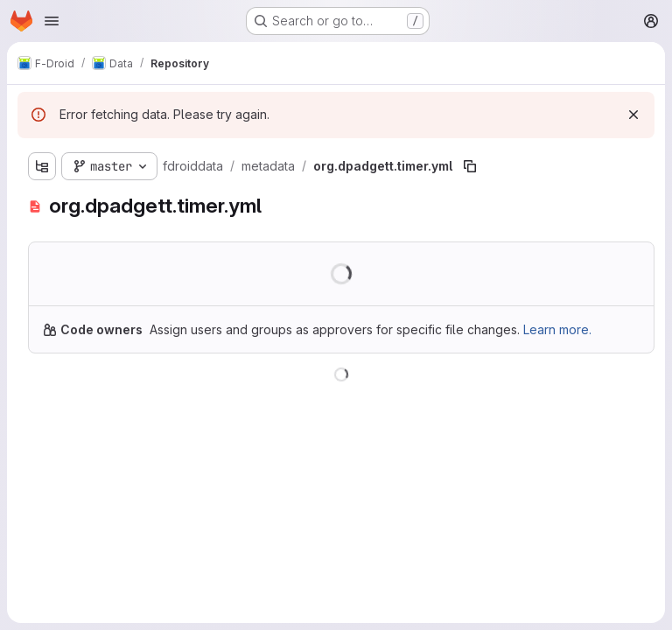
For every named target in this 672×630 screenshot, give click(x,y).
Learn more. (557, 329)
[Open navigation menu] (52, 21)
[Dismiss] (633, 115)
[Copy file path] (470, 166)
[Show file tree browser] (42, 166)
